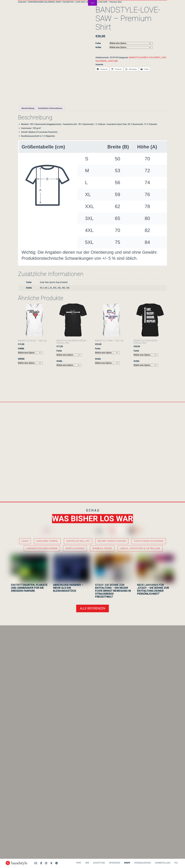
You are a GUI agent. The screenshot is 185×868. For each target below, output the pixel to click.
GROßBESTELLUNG (163, 863)
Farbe (98, 43)
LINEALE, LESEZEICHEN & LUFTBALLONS (140, 548)
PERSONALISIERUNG (143, 863)
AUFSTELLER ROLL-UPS (78, 541)
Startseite (22, 2)
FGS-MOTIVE (68, 2)
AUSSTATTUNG (99, 863)
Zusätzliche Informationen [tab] (50, 108)
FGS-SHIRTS (155, 58)
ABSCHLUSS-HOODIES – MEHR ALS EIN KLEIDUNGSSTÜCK (68, 588)
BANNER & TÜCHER (102, 548)
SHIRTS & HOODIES (75, 548)
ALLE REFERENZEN (93, 608)
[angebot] (36, 863)
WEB (87, 863)
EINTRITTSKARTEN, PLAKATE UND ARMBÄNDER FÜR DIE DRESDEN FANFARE (29, 588)
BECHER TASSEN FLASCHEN (112, 541)
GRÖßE (21, 359)
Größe (98, 47)
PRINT (79, 863)
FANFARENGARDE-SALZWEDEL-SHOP (44, 2)
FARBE (21, 349)
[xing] (51, 863)
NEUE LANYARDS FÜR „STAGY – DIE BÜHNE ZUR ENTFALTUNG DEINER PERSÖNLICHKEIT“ (153, 589)
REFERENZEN (115, 863)
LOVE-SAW (80, 2)
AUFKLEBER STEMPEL (47, 541)
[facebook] (41, 863)
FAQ (176, 863)
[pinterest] (57, 863)
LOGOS (25, 541)
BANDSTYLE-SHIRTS (139, 58)
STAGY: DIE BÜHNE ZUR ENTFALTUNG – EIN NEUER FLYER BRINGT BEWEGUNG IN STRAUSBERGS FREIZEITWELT (113, 591)
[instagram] (46, 863)
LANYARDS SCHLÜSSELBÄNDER (42, 548)
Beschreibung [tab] (28, 108)
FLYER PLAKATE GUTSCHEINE (149, 541)
